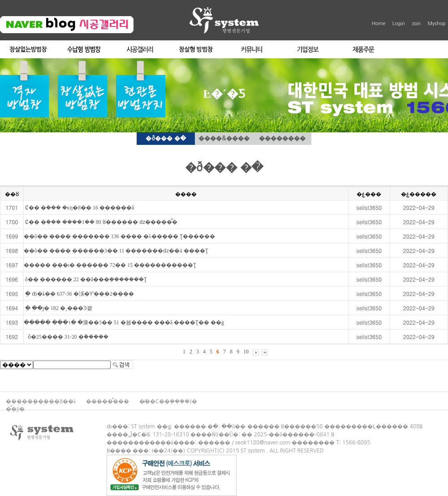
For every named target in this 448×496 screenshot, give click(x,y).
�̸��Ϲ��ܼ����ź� (168, 401)
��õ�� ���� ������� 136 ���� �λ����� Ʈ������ (119, 236)
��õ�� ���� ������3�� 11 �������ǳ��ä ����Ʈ (116, 251)
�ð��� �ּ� (166, 138)
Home (379, 24)
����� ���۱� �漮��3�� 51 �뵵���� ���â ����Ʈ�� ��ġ (124, 322)
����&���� (224, 138)
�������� (282, 138)
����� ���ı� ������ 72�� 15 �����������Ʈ (110, 265)
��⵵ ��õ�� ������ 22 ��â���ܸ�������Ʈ (85, 279)
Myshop (437, 24)
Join (416, 24)
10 (246, 352)
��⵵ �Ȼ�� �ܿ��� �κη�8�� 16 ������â (79, 208)
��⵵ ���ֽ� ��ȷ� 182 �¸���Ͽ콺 (58, 308)
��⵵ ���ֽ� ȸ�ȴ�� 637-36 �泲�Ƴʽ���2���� (79, 294)
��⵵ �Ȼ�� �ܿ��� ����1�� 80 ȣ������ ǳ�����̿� (101, 222)
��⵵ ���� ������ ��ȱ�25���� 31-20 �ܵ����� (66, 337)
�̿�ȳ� (15, 409)
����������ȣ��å (41, 401)
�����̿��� (108, 401)
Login (399, 24)
